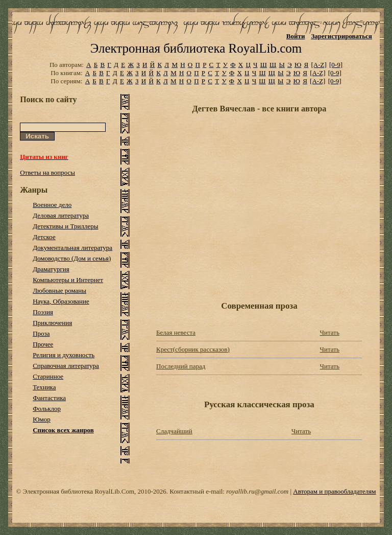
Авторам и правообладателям (334, 491)
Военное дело (52, 205)
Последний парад (181, 366)
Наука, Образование (61, 301)
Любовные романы (59, 290)
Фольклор (47, 409)
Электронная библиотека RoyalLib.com (196, 48)
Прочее (43, 344)
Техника (44, 387)
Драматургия (51, 269)
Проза (41, 333)
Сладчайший (174, 431)
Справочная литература (66, 366)
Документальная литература (72, 248)
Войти (296, 36)
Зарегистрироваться (341, 36)
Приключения (52, 323)
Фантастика (49, 398)
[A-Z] (318, 65)
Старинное (48, 376)
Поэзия (43, 312)
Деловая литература (61, 215)
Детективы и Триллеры (65, 226)
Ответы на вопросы (47, 172)
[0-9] (336, 65)
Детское (44, 237)
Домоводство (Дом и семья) (72, 258)
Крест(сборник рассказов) (193, 349)
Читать (330, 332)
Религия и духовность (64, 355)
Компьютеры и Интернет (68, 280)
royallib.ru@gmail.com (257, 491)
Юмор (42, 419)
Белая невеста (176, 332)
